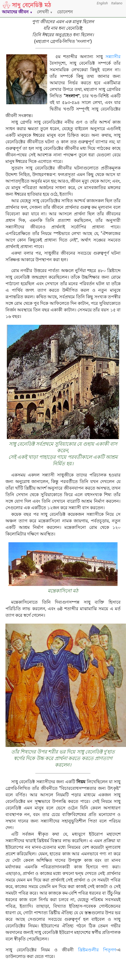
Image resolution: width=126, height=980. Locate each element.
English (102, 3)
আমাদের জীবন (17, 12)
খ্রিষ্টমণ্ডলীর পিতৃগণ (97, 950)
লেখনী (45, 12)
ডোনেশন (65, 12)
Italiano (117, 3)
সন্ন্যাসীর (113, 57)
